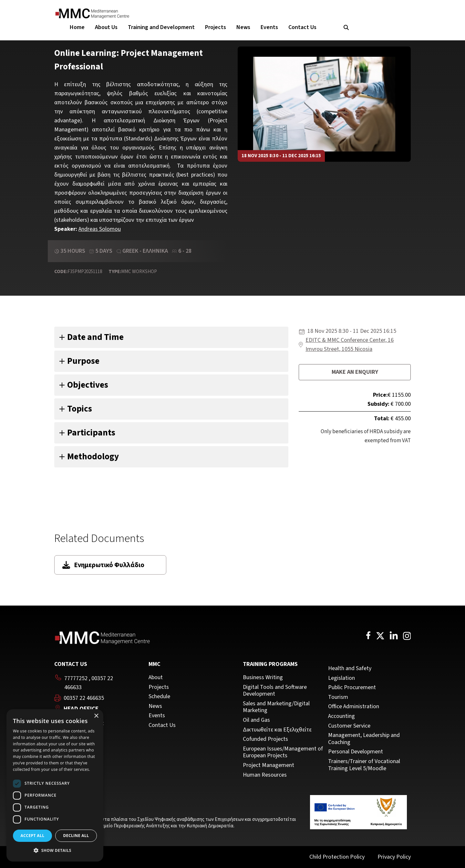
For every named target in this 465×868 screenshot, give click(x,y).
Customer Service (349, 726)
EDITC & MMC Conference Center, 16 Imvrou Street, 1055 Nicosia (350, 345)
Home (77, 27)
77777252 (76, 678)
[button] (55, 851)
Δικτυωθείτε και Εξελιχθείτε (277, 730)
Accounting (341, 716)
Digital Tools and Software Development (275, 691)
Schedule (159, 697)
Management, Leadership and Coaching (364, 739)
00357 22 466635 (84, 698)
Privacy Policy (394, 857)
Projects (216, 27)
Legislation (341, 678)
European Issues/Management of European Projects (283, 752)
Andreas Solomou (100, 229)
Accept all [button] (33, 836)
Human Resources (265, 775)
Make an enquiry (355, 372)
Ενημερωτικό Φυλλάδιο (103, 565)
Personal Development (356, 752)
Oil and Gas (256, 720)
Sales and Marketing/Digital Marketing (276, 707)
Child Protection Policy (337, 857)
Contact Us (302, 27)
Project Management (269, 765)
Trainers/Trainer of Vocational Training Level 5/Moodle (364, 765)
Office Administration (354, 707)
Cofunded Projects (265, 739)
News (243, 27)
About (156, 678)
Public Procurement (352, 688)
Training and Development (161, 27)
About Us (106, 27)
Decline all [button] (76, 836)
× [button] (96, 716)
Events (269, 27)
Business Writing (263, 678)
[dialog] (55, 785)
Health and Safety (350, 669)
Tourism (338, 697)
